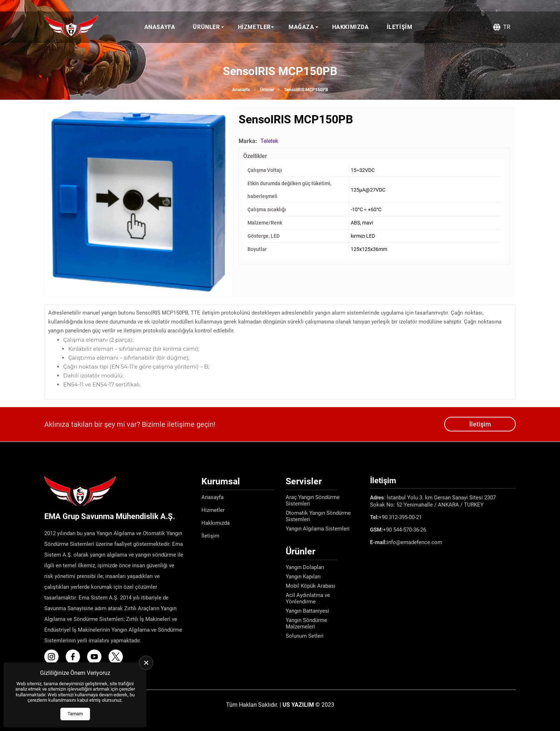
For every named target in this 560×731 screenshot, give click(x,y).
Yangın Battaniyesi (307, 611)
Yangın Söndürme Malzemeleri (306, 623)
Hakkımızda (351, 27)
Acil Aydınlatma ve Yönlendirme (308, 598)
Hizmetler (254, 27)
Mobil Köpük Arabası (311, 586)
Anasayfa (160, 27)
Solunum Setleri (305, 636)
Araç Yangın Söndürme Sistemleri (313, 500)
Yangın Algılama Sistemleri (318, 529)
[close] (146, 663)
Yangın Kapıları (303, 577)
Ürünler (206, 27)
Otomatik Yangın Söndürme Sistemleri (318, 516)
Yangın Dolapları (305, 567)
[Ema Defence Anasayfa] (71, 27)
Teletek (269, 141)
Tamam (75, 714)
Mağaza (301, 27)
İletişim (400, 27)
